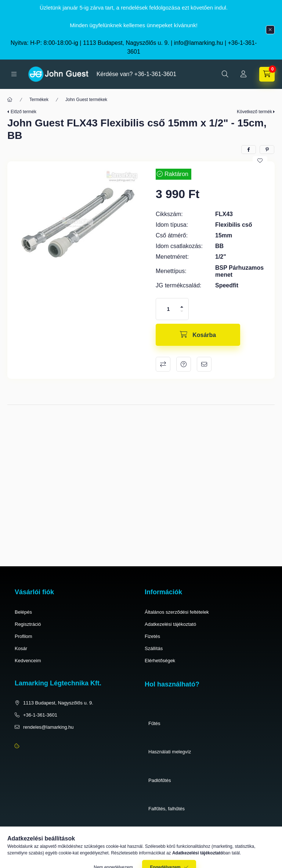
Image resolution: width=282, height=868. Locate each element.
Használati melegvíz (170, 752)
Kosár (21, 648)
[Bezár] (270, 30)
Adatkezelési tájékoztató (170, 624)
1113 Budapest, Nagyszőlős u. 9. (58, 703)
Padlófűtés (160, 780)
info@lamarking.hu (199, 43)
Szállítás (154, 648)
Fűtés (154, 723)
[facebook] (249, 150)
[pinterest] (267, 150)
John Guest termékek (86, 100)
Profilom (23, 636)
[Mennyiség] (169, 309)
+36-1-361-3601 (155, 74)
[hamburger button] (14, 74)
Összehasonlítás (163, 364)
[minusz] (182, 311)
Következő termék (254, 112)
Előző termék (23, 112)
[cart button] (267, 74)
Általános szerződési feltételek (177, 612)
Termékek (39, 100)
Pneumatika (161, 837)
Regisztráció (28, 624)
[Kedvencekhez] (260, 161)
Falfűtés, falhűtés (167, 809)
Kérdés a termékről (184, 364)
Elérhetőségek (160, 661)
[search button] (225, 74)
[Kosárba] (198, 335)
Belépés (23, 612)
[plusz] (182, 307)
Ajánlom (204, 364)
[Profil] (243, 74)
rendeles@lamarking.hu (48, 727)
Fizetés (152, 636)
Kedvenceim (28, 661)
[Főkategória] (10, 100)
